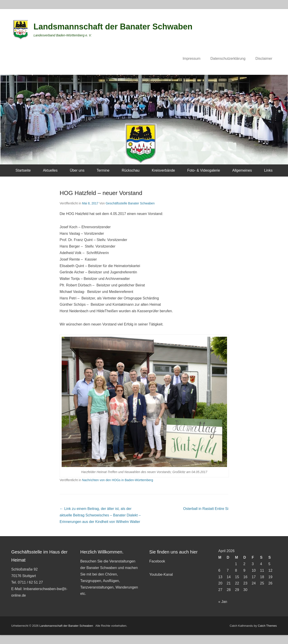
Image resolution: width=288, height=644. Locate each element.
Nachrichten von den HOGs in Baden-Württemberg (117, 480)
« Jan (223, 602)
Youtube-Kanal (161, 574)
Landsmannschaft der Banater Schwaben (113, 27)
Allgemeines (242, 170)
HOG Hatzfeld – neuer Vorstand (101, 193)
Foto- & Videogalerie (204, 170)
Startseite (23, 170)
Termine (103, 170)
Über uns (77, 170)
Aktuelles (50, 170)
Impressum (192, 59)
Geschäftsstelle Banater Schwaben (130, 203)
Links (268, 170)
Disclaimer (264, 59)
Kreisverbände (163, 170)
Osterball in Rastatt (206, 509)
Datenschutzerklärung (228, 59)
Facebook (157, 561)
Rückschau (131, 170)
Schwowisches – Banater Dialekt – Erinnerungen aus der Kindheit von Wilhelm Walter (100, 515)
